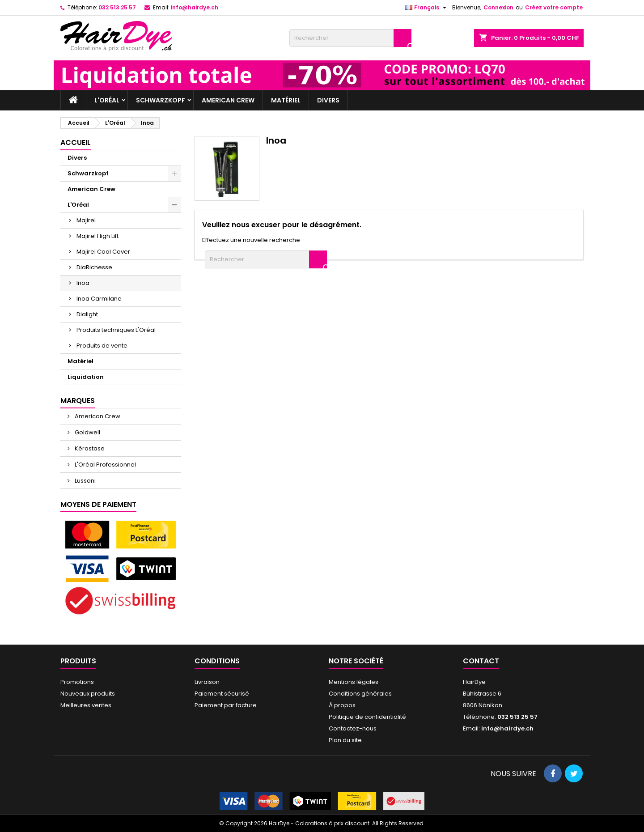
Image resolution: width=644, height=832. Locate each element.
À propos (342, 705)
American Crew (228, 100)
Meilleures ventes (86, 705)
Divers (328, 100)
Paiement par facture (226, 705)
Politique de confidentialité (367, 717)
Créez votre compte (554, 7)
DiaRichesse (94, 267)
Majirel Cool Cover (103, 252)
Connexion (498, 7)
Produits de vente (102, 346)
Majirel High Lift (97, 236)
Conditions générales (360, 694)
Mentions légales (354, 682)
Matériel (286, 100)
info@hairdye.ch (195, 7)
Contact (481, 661)
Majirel (86, 220)
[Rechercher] (350, 38)
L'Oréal (107, 100)
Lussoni (85, 481)
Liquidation (86, 377)
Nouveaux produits (88, 694)
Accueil (76, 142)
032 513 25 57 (117, 7)
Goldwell (87, 432)
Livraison (207, 682)
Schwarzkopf (161, 100)
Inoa (83, 283)
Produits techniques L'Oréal (116, 330)
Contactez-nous (353, 728)
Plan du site (345, 740)
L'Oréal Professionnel (105, 465)
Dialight (87, 314)
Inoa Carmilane (99, 299)
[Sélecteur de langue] (427, 8)
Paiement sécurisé (222, 694)
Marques (78, 401)
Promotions (77, 682)
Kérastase (89, 448)
